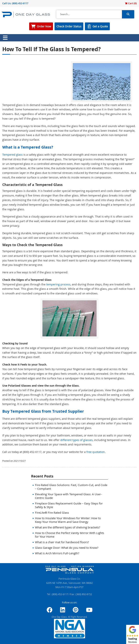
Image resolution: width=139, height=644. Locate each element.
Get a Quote (100, 26)
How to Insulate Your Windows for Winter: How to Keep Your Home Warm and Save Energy (68, 520)
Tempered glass (12, 155)
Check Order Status (69, 26)
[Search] (89, 14)
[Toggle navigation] (5, 38)
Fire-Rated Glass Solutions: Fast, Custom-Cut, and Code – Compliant (71, 487)
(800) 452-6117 (20, 3)
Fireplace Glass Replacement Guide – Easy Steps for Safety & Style (69, 505)
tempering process (58, 284)
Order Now (44, 26)
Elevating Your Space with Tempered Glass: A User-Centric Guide (68, 496)
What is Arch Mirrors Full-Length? (57, 553)
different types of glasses (77, 440)
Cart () (131, 3)
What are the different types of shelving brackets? (67, 527)
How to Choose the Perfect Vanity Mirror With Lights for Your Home (69, 535)
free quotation (96, 452)
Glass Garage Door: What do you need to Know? (67, 548)
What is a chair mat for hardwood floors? (62, 542)
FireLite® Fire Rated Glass (52, 513)
